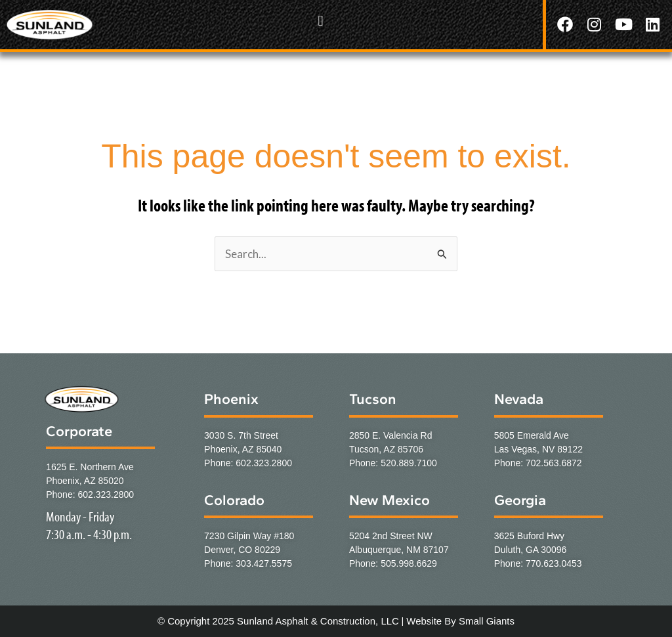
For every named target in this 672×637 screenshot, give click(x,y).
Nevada (519, 399)
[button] (321, 21)
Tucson (373, 399)
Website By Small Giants (460, 621)
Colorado (234, 500)
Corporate (79, 431)
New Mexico (389, 500)
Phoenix (231, 399)
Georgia (520, 500)
